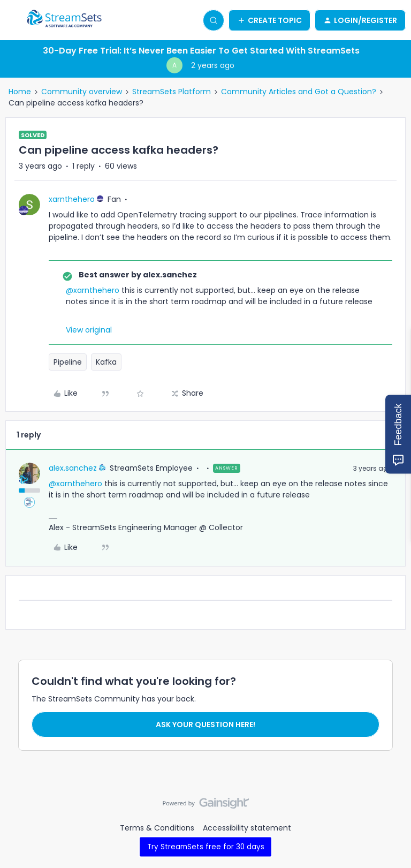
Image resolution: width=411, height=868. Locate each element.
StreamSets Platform (172, 92)
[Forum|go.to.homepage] (64, 20)
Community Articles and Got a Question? (299, 92)
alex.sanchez (73, 468)
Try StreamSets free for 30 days (206, 846)
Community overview (82, 92)
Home (20, 92)
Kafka (106, 362)
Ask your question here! (205, 724)
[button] (12, 22)
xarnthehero (72, 199)
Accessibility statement (247, 828)
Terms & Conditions (157, 828)
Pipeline (68, 362)
